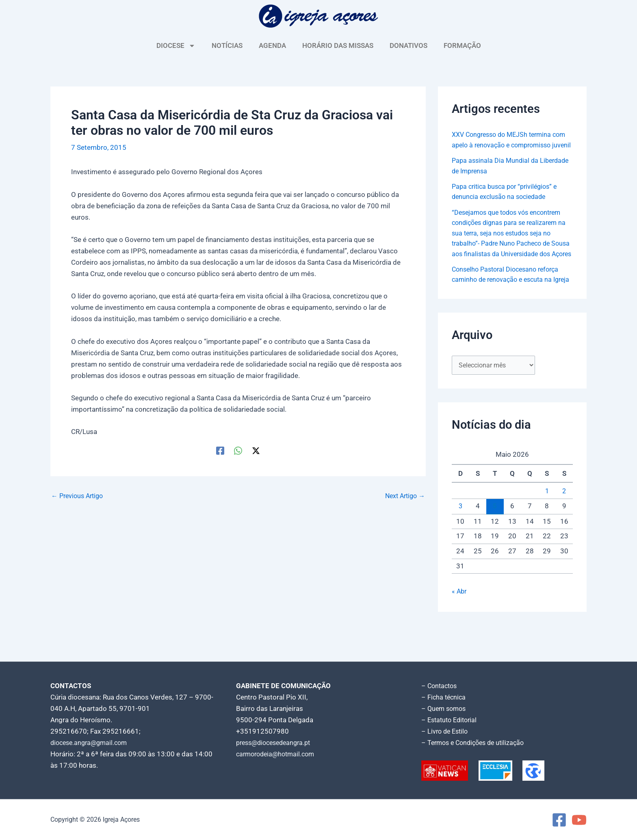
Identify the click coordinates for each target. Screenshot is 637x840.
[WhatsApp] (238, 450)
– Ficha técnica (444, 697)
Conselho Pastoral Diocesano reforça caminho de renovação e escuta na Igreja (509, 300)
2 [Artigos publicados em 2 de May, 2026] (564, 523)
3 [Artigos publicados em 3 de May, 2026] (460, 538)
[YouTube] (579, 820)
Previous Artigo (79, 496)
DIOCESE (176, 46)
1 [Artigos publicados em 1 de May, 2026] (547, 523)
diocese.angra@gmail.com (91, 743)
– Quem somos (445, 708)
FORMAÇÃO (462, 45)
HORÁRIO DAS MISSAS (338, 45)
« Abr (460, 623)
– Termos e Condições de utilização (476, 743)
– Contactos (440, 686)
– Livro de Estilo (446, 731)
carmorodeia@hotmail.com (278, 754)
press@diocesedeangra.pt (277, 743)
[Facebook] (220, 450)
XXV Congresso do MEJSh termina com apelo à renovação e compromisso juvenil (505, 145)
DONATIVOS (408, 45)
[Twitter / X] (256, 450)
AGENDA (272, 45)
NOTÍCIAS (227, 45)
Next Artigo (403, 496)
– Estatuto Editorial (451, 720)
